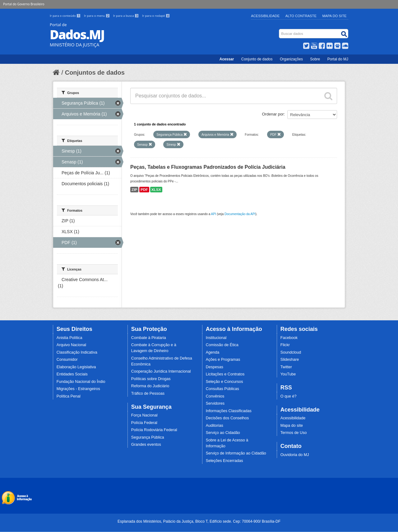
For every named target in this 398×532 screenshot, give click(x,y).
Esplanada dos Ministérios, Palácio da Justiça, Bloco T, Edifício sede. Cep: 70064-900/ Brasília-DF (199, 521)
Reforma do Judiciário (150, 386)
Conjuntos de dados (95, 73)
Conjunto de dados (257, 59)
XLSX (156, 190)
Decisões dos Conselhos (227, 418)
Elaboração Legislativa (76, 367)
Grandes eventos (146, 445)
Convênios (215, 396)
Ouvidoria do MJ (295, 455)
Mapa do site (292, 426)
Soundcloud (291, 352)
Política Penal (69, 396)
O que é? (289, 396)
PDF (144, 190)
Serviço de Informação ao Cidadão (236, 453)
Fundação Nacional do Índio (81, 382)
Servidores (215, 403)
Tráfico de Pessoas (148, 393)
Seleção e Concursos (224, 382)
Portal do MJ (338, 59)
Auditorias (215, 426)
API (214, 214)
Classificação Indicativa (77, 352)
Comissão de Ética (222, 345)
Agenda (213, 352)
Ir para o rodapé (156, 16)
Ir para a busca (126, 16)
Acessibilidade (265, 16)
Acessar (227, 59)
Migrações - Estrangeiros (78, 389)
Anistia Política (69, 338)
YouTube (288, 374)
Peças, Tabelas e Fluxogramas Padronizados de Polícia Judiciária (208, 167)
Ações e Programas (223, 360)
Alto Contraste (301, 16)
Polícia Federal (144, 423)
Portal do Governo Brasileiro (24, 4)
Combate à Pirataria (149, 338)
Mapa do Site (335, 16)
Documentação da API (240, 214)
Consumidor (67, 360)
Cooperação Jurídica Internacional (161, 371)
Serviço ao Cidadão (223, 433)
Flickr (285, 345)
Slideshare (290, 360)
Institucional (216, 338)
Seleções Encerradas (224, 461)
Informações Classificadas (229, 411)
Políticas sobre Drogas (151, 379)
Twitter (286, 367)
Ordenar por (273, 114)
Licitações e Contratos (225, 374)
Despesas (215, 367)
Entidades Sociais (72, 374)
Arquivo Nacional (71, 345)
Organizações (291, 59)
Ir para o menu (97, 16)
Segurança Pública (148, 437)
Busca (280, 30)
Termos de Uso (294, 433)
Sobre (315, 59)
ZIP (134, 190)
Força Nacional (144, 415)
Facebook (289, 338)
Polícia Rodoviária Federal (154, 430)
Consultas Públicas (222, 389)
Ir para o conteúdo (66, 16)
